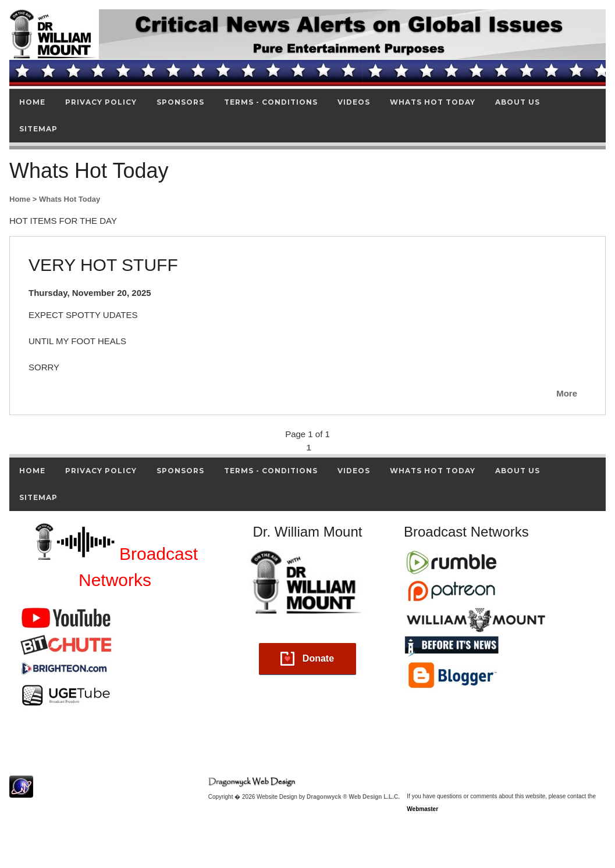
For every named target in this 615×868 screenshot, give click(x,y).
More (567, 393)
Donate (318, 658)
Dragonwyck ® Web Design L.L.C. (353, 797)
